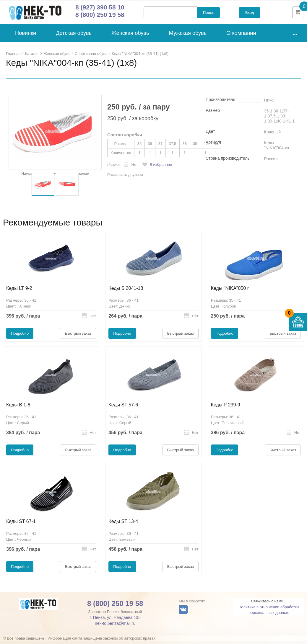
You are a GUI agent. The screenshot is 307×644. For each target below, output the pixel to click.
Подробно (20, 336)
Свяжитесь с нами (267, 604)
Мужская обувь (188, 36)
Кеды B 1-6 (18, 408)
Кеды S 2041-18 (126, 291)
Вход (250, 14)
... (295, 36)
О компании (241, 36)
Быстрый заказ (78, 336)
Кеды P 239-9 (226, 408)
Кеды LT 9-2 (19, 291)
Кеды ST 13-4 (123, 524)
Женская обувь (130, 36)
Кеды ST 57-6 (123, 408)
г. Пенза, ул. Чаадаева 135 (115, 620)
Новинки (26, 36)
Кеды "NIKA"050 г (230, 291)
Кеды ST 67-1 (21, 524)
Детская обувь (74, 36)
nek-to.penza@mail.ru (115, 626)
